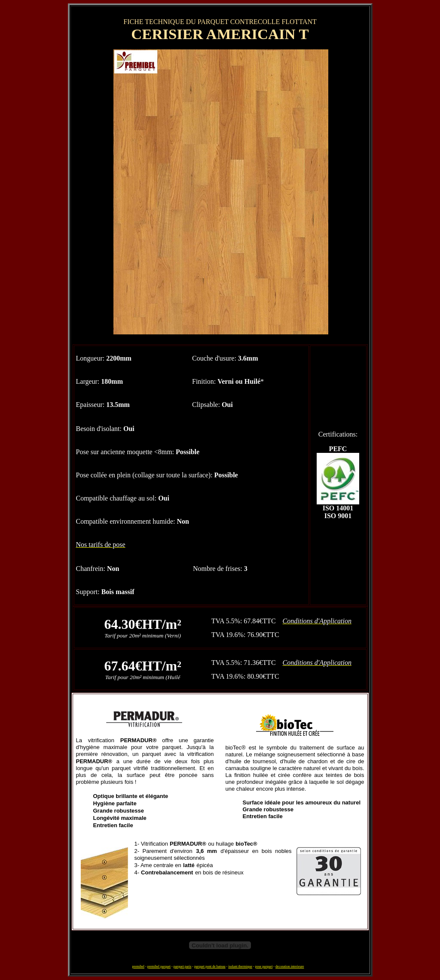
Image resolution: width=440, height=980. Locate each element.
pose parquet (264, 966)
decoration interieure (290, 966)
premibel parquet (159, 966)
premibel (138, 966)
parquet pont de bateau (210, 966)
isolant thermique (240, 966)
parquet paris (183, 966)
